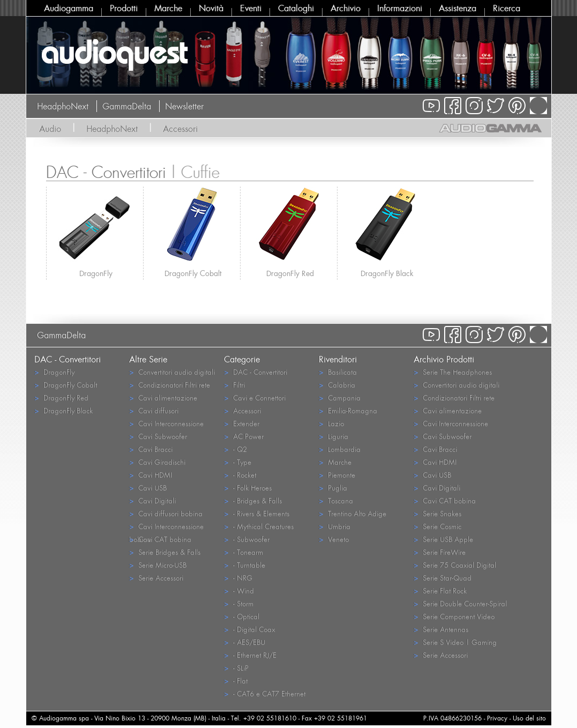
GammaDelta (127, 106)
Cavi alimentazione (163, 398)
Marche (168, 8)
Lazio (331, 423)
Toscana (336, 500)
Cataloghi (296, 8)
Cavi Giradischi (157, 462)
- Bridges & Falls (253, 500)
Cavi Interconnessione (166, 423)
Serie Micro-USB (158, 565)
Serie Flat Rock (440, 590)
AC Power (244, 436)
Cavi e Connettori (255, 398)
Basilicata (338, 372)
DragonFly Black (387, 273)
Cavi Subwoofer (158, 436)
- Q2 (235, 449)
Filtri (234, 385)
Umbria (335, 526)
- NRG (238, 578)
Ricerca (507, 8)
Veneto (334, 539)
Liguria (334, 436)
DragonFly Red (290, 273)
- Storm (239, 603)
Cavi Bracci (151, 449)
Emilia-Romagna (348, 410)
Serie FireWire (440, 552)
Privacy (497, 718)
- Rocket (240, 475)
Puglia (333, 488)
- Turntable (245, 565)
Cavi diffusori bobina (166, 513)
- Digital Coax (249, 629)
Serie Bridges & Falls (165, 552)
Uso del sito (529, 718)
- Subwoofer (247, 539)
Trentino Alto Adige (353, 513)
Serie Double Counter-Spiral (460, 603)
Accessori (180, 129)
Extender (242, 423)
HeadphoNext (63, 106)
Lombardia (340, 449)
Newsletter (184, 106)
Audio (50, 129)
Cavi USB (148, 488)
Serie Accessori (156, 578)
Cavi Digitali (152, 500)
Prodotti (124, 8)
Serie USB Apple (443, 539)
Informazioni (400, 8)
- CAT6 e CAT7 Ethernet (265, 693)
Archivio (346, 8)
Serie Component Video (454, 616)
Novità (211, 8)
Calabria (337, 385)
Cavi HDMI (151, 475)
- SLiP (236, 668)
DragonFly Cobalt (193, 273)
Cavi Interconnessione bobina (166, 527)
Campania (340, 398)
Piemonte (337, 475)
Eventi (251, 8)
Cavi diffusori (154, 410)
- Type (238, 462)
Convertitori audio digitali (172, 372)
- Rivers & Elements (257, 513)
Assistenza (458, 8)
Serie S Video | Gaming (455, 642)
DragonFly (96, 273)
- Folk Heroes (248, 488)
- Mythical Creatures (259, 526)
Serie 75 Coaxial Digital (455, 565)
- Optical (242, 616)
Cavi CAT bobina (160, 539)
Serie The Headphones (453, 372)
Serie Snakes (437, 513)
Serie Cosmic (437, 526)
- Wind (239, 590)
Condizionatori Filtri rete (170, 385)
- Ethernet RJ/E (250, 655)
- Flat (236, 681)
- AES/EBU (245, 642)
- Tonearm (243, 552)
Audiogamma (69, 8)
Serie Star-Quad (443, 578)
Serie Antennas (441, 629)
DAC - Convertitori (256, 372)
